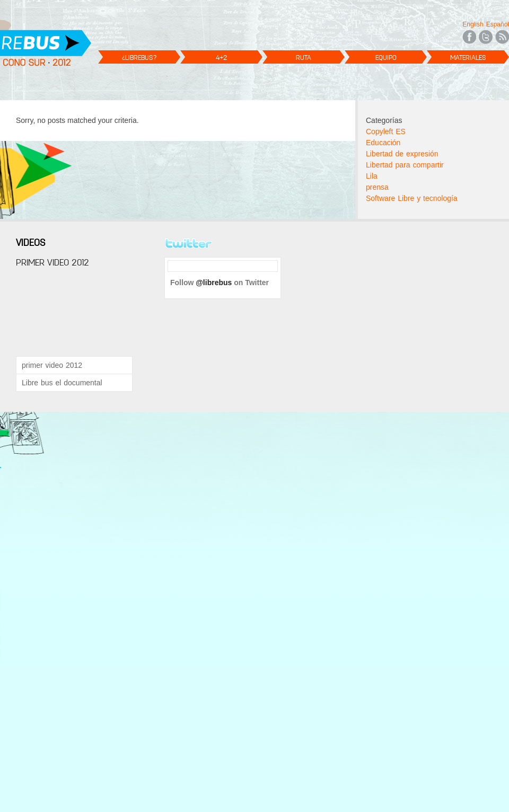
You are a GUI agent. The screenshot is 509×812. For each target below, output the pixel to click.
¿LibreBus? (139, 58)
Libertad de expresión (402, 154)
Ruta (304, 58)
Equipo (386, 58)
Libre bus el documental (62, 383)
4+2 (221, 58)
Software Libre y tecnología (412, 198)
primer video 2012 (52, 365)
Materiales (468, 58)
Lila (372, 176)
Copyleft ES (386, 131)
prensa (377, 187)
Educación (383, 143)
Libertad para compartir (405, 165)
